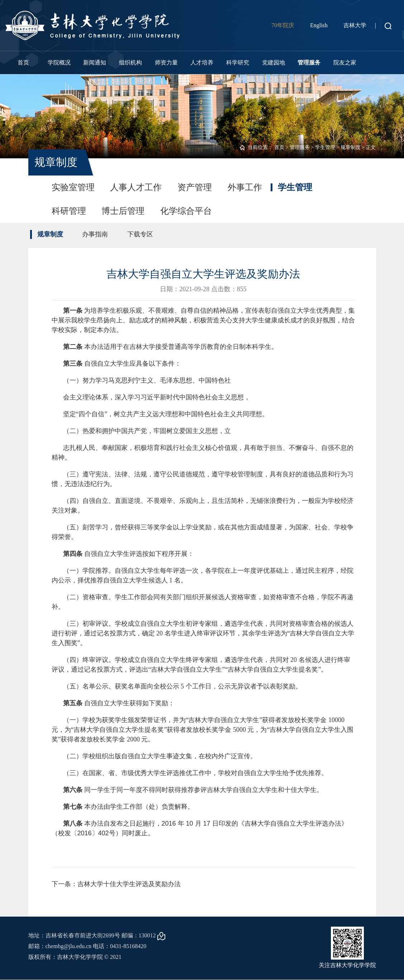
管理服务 (309, 63)
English (319, 25)
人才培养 (202, 63)
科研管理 (69, 211)
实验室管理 (73, 187)
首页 (23, 63)
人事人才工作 (136, 187)
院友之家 (345, 63)
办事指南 (95, 234)
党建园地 (274, 63)
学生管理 (325, 147)
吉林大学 (355, 25)
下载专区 (141, 234)
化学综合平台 (186, 211)
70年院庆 (283, 25)
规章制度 (351, 147)
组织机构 (130, 63)
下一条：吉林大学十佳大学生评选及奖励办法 (116, 884)
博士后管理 (123, 211)
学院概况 (59, 63)
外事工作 (245, 187)
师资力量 (166, 63)
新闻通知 (95, 63)
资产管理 (195, 187)
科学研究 (238, 63)
